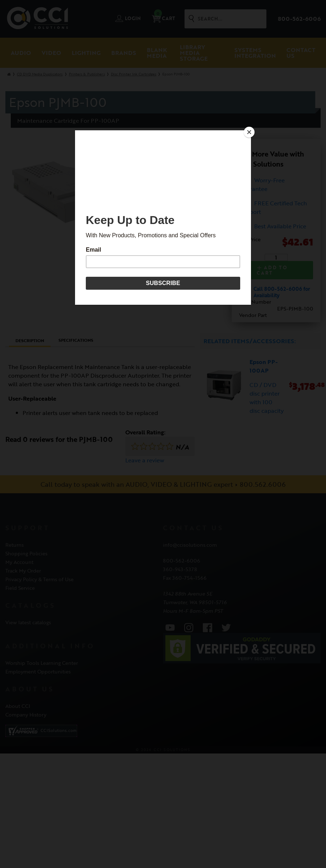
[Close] (249, 132)
